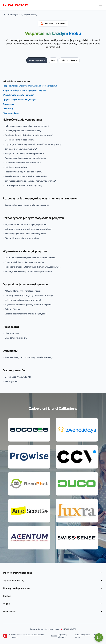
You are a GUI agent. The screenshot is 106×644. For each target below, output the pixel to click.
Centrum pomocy (15, 15)
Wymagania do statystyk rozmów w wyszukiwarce (28, 271)
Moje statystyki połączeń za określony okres (25, 234)
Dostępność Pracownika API (18, 377)
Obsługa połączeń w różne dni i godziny (23, 185)
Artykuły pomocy (31, 15)
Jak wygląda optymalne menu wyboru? (23, 300)
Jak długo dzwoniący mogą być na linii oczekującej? (29, 295)
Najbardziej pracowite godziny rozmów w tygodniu (29, 305)
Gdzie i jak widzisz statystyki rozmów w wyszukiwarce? (31, 258)
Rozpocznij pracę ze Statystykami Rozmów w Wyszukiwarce (33, 267)
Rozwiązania (9, 104)
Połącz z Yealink (12, 309)
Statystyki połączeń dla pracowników (22, 238)
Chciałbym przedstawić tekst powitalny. (23, 131)
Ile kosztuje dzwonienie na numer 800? (23, 163)
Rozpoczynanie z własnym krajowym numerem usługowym (30, 86)
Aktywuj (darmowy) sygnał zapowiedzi (23, 291)
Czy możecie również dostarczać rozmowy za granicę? (30, 181)
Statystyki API (11, 381)
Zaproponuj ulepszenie (63, 636)
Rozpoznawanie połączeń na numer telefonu (25, 158)
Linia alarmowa (12, 333)
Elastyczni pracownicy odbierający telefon (24, 153)
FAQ (53, 60)
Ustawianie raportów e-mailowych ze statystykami (28, 229)
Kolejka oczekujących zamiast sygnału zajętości (27, 126)
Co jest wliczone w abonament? (20, 140)
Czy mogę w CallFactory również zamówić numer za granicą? (33, 144)
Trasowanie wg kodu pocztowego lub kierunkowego (29, 357)
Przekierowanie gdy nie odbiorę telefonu (24, 172)
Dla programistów (11, 113)
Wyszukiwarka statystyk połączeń (18, 95)
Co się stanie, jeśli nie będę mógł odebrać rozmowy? (29, 135)
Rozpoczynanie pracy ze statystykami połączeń (25, 90)
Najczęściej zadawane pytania (17, 81)
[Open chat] (99, 637)
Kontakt (54, 636)
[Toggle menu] (101, 5)
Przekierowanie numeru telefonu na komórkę (26, 176)
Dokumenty (8, 109)
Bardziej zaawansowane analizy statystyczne (26, 314)
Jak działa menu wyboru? (17, 167)
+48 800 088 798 (68, 629)
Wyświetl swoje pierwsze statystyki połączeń (26, 224)
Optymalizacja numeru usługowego (19, 99)
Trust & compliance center (82, 636)
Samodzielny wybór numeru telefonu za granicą (27, 205)
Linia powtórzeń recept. (16, 338)
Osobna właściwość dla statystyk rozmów (24, 262)
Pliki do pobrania (69, 60)
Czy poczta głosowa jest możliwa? (21, 149)
